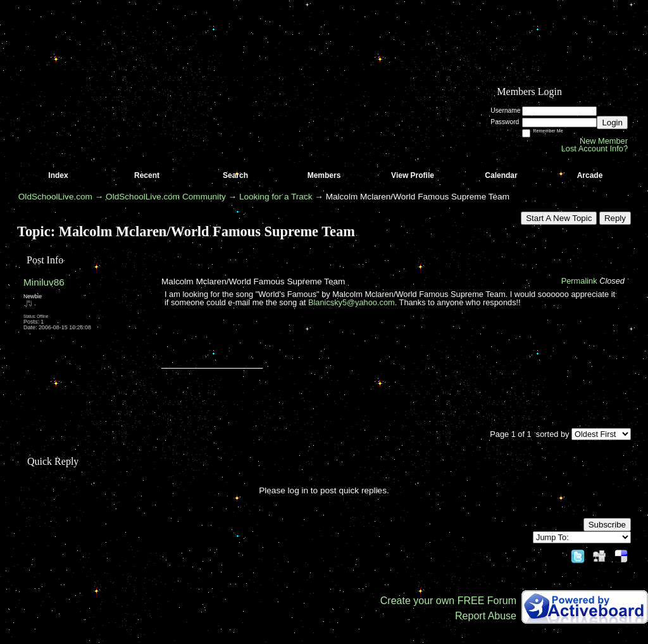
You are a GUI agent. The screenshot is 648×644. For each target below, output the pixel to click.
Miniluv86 (44, 282)
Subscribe (607, 525)
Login (612, 123)
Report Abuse (486, 616)
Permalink (579, 281)
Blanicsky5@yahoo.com (352, 302)
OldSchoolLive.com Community (166, 197)
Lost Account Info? (595, 148)
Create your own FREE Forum (448, 601)
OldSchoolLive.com (55, 197)
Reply (615, 218)
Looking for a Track (276, 197)
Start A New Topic (559, 218)
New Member (604, 141)
